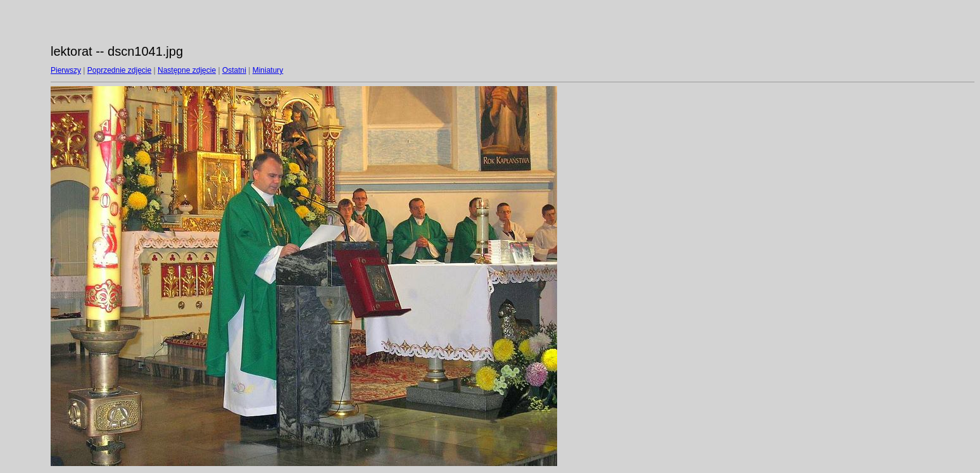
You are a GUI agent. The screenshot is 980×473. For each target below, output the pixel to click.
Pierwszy (66, 70)
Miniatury (268, 70)
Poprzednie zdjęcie (119, 70)
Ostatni (234, 70)
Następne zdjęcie (187, 70)
